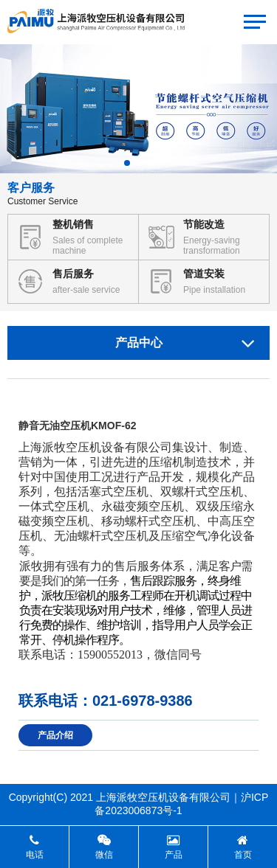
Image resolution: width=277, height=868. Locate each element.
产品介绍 (55, 735)
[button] (127, 163)
